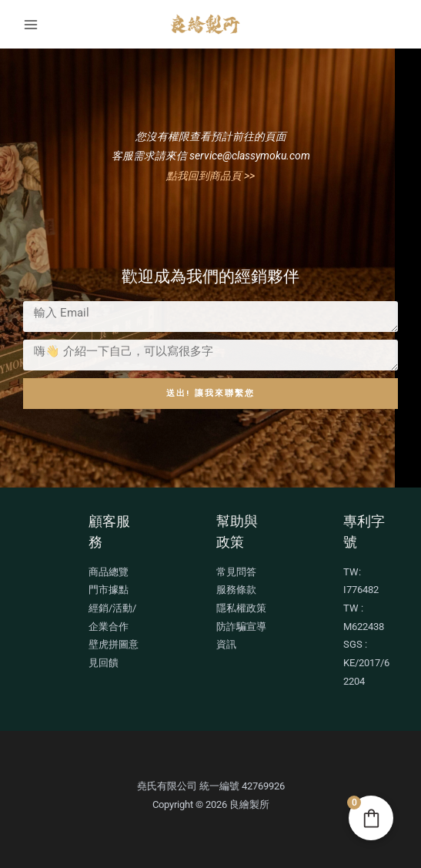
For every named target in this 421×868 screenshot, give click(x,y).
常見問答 (236, 572)
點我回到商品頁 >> (210, 176)
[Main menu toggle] (30, 24)
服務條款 (236, 590)
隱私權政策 (241, 608)
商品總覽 (109, 572)
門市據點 (109, 590)
